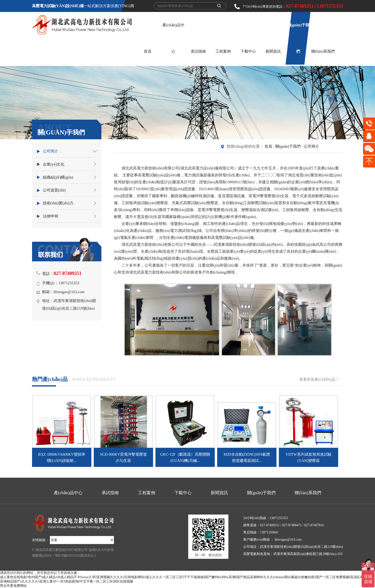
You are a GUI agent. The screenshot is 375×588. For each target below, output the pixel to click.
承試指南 (198, 51)
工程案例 (223, 51)
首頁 (148, 51)
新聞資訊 (273, 51)
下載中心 (248, 51)
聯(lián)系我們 (323, 51)
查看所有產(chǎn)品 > (319, 379)
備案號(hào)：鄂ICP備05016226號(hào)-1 (64, 556)
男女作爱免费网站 (13, 586)
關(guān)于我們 (288, 146)
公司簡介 (311, 146)
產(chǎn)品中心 (68, 493)
